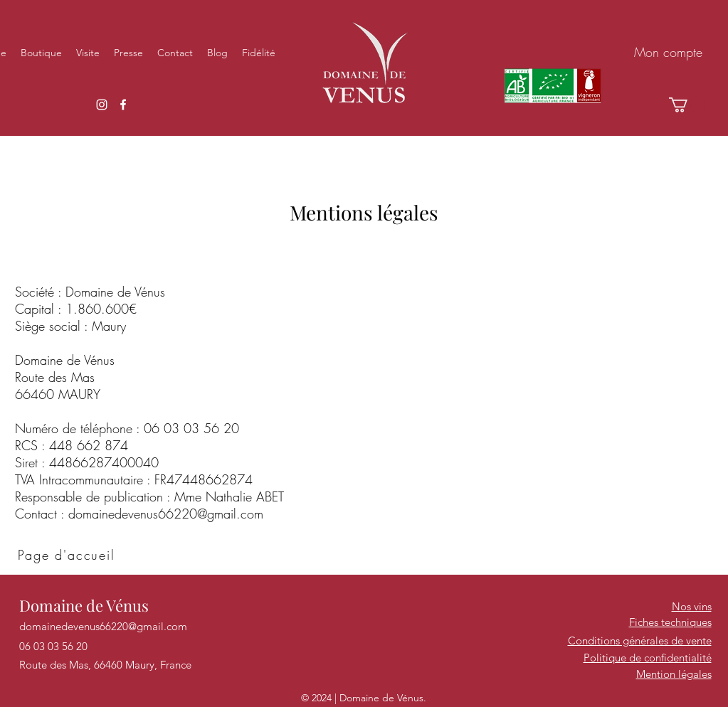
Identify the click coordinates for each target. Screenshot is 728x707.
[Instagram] (102, 105)
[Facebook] (123, 105)
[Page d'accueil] (68, 555)
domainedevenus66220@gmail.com (166, 514)
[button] (687, 105)
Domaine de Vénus (84, 605)
